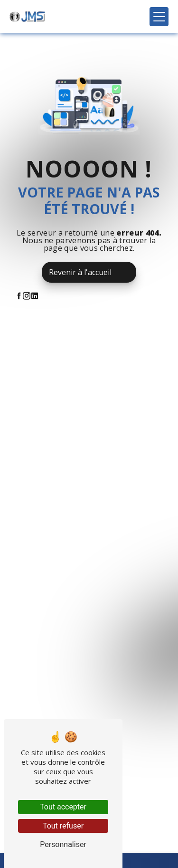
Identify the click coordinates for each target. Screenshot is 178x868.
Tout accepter (63, 807)
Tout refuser (63, 826)
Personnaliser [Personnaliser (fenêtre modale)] (63, 844)
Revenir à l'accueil (80, 272)
